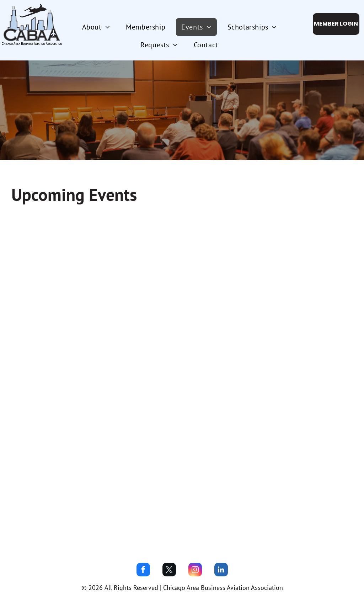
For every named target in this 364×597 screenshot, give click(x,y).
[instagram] (195, 571)
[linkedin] (221, 571)
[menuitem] (99, 27)
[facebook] (143, 571)
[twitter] (169, 571)
